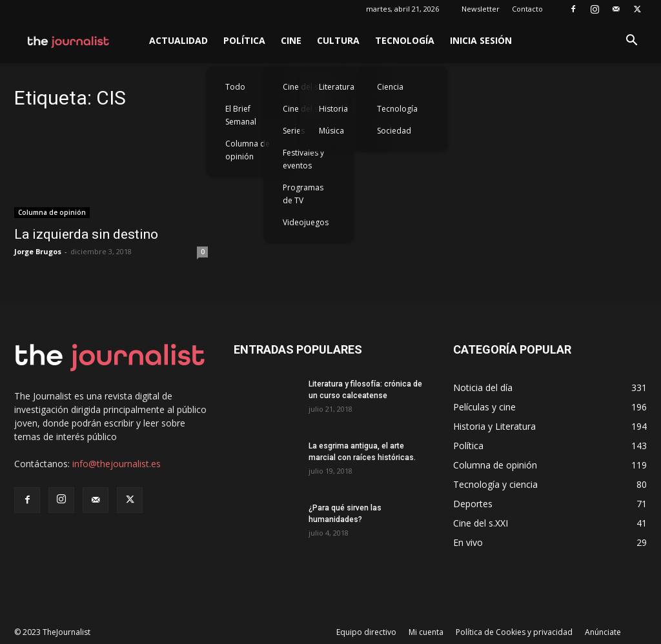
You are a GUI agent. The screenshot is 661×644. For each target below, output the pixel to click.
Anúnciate (603, 632)
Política (244, 40)
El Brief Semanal (241, 115)
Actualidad (178, 40)
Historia (333, 109)
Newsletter (481, 9)
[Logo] (69, 41)
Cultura (338, 40)
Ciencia (390, 87)
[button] (631, 42)
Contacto (527, 9)
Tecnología (405, 40)
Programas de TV (303, 194)
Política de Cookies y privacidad (514, 632)
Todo (235, 87)
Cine (291, 40)
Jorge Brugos (38, 251)
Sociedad (394, 131)
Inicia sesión (481, 40)
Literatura (337, 87)
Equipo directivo (366, 632)
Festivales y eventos (303, 159)
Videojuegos (306, 222)
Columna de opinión (248, 150)
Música (331, 131)
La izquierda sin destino (86, 234)
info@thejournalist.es (117, 464)
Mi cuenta (426, 632)
